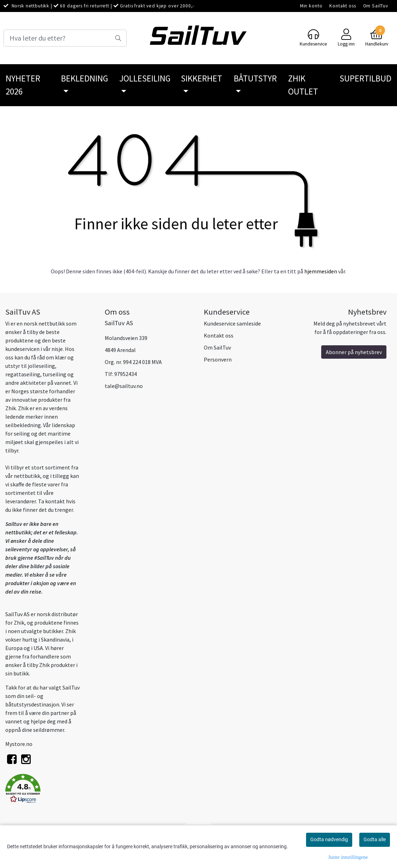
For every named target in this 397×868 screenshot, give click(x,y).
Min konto (311, 6)
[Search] (65, 38)
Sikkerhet (201, 78)
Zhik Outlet (303, 85)
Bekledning (85, 78)
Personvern (218, 359)
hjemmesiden (321, 271)
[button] (50, 790)
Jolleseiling (145, 78)
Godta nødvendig (329, 839)
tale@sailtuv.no (124, 386)
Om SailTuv (376, 6)
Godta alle (375, 839)
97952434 (126, 374)
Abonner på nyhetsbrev (354, 352)
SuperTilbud (365, 78)
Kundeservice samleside (232, 323)
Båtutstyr (255, 78)
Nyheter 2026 (23, 85)
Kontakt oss (343, 6)
